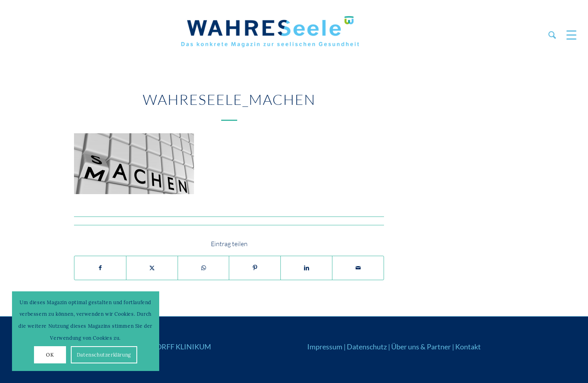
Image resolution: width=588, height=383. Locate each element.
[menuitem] (552, 35)
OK (50, 355)
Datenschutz (367, 347)
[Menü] (569, 35)
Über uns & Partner (421, 347)
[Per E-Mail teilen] (358, 268)
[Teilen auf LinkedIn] (306, 268)
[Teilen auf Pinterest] (255, 268)
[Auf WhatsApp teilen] (204, 268)
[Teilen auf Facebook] (100, 268)
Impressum (325, 347)
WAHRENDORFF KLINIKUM (165, 347)
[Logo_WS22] (269, 35)
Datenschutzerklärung (104, 355)
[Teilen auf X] (152, 268)
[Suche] (552, 35)
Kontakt (468, 347)
